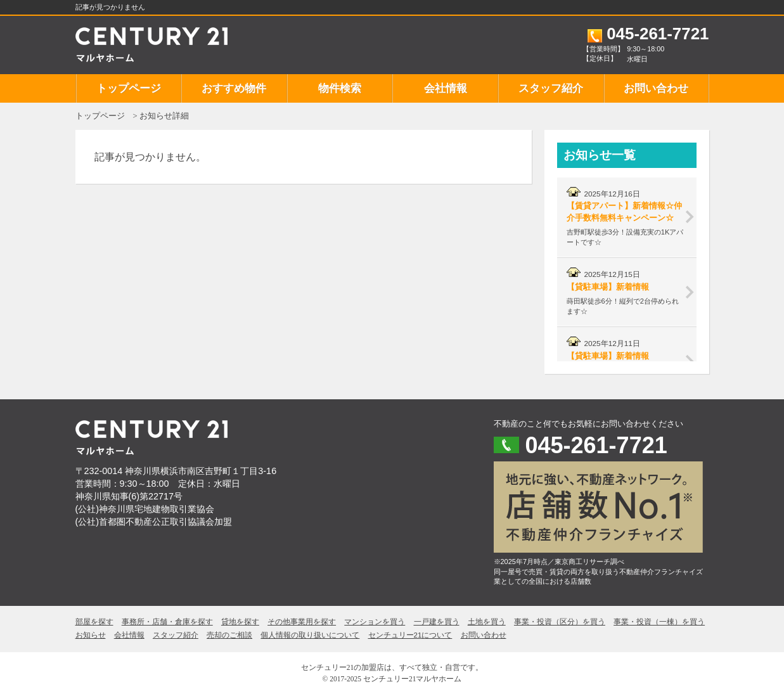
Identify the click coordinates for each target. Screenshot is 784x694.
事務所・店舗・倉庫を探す (167, 622)
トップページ (129, 88)
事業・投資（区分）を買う (560, 622)
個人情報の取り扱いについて (310, 635)
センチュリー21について (410, 635)
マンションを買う (375, 622)
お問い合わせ (656, 88)
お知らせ (91, 635)
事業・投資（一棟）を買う (659, 622)
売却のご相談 (229, 635)
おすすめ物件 (234, 88)
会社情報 (446, 88)
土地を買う (487, 622)
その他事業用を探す (302, 622)
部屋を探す (94, 622)
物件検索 (340, 88)
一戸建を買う (437, 622)
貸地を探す (240, 622)
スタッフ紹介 (551, 88)
